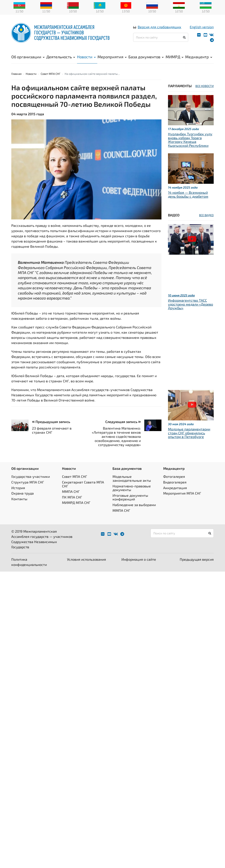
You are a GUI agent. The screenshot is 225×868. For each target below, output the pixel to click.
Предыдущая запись (51, 422)
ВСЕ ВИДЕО (206, 215)
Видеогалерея (175, 482)
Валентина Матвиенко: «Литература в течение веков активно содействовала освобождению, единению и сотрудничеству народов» (116, 436)
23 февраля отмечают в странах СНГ (52, 430)
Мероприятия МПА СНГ (182, 493)
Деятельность (61, 57)
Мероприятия (112, 57)
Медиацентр (199, 57)
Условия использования (86, 559)
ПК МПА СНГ (72, 497)
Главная (16, 74)
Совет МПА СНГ (51, 74)
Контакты (19, 499)
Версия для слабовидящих (160, 27)
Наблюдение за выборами (134, 505)
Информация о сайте (139, 559)
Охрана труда (23, 493)
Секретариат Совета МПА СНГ (83, 484)
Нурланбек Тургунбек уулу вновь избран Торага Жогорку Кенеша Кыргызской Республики (190, 140)
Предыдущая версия (197, 559)
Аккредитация (175, 488)
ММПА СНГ (71, 491)
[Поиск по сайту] (161, 37)
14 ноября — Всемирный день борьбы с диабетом (188, 194)
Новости (86, 57)
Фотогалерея (174, 476)
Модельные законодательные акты (132, 478)
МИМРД (175, 57)
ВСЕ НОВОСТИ (205, 86)
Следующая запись (123, 422)
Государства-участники (31, 476)
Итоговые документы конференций (130, 497)
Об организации (28, 57)
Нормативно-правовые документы (132, 488)
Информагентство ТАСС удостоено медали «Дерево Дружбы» (191, 304)
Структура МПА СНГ (28, 482)
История (18, 488)
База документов (146, 57)
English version (202, 27)
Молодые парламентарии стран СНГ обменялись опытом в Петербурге (189, 433)
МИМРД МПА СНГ (76, 503)
